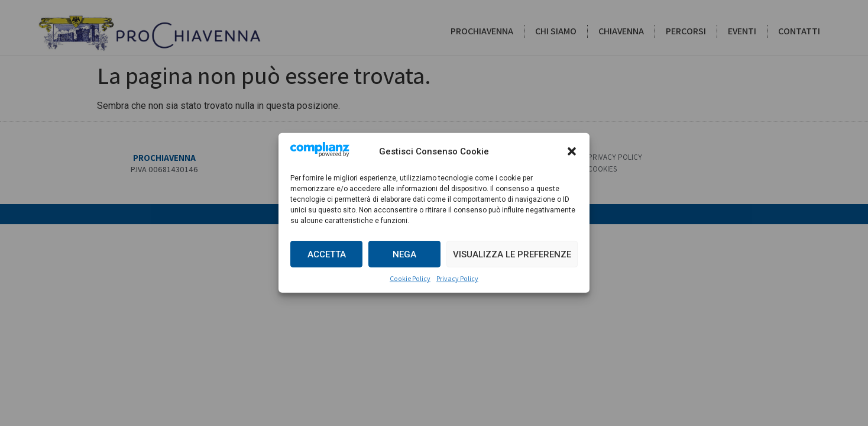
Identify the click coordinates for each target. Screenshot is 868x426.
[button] (572, 151)
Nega (404, 254)
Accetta (327, 254)
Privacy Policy (457, 278)
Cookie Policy (410, 278)
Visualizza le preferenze (512, 254)
